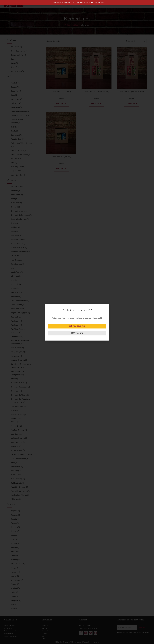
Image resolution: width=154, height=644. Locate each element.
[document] (77, 322)
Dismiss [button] (101, 2)
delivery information (72, 2)
